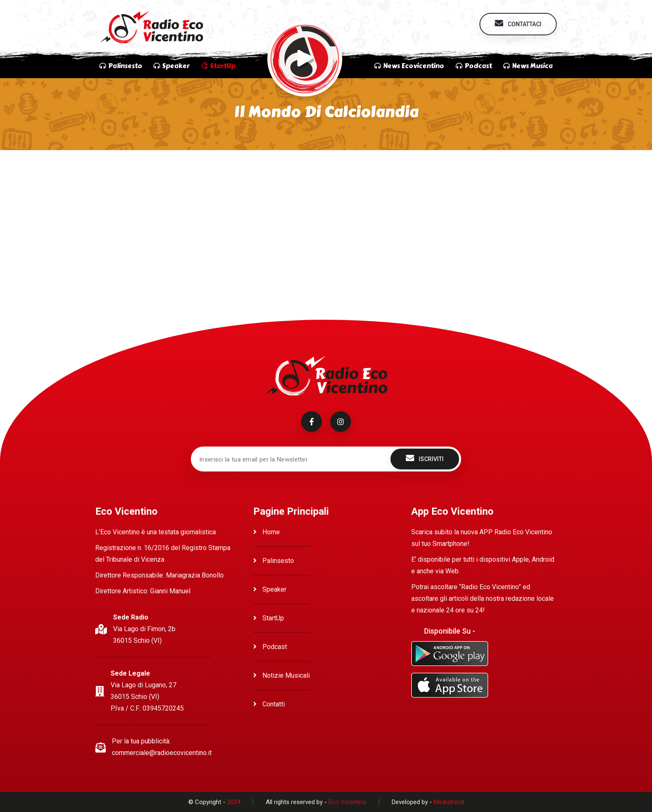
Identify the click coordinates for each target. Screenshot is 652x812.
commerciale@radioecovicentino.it (162, 753)
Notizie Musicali (282, 675)
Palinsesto (274, 561)
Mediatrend (449, 802)
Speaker (270, 589)
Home (267, 532)
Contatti (269, 704)
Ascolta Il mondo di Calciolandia (162, 176)
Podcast (270, 647)
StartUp (269, 618)
